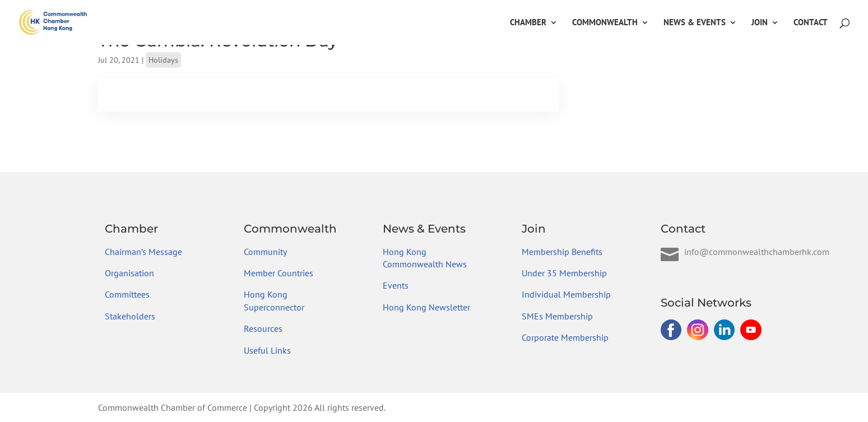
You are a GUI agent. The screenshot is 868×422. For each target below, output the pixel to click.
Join (760, 23)
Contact (811, 23)
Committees (127, 294)
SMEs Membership (557, 316)
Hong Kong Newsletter (426, 307)
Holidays (163, 60)
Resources (263, 328)
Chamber (528, 23)
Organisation (129, 273)
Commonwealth (605, 23)
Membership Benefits (562, 252)
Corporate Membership (565, 337)
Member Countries (278, 273)
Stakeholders (130, 316)
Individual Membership (566, 294)
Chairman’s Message (143, 252)
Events (396, 285)
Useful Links (267, 350)
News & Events (695, 23)
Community (265, 252)
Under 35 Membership (564, 273)
